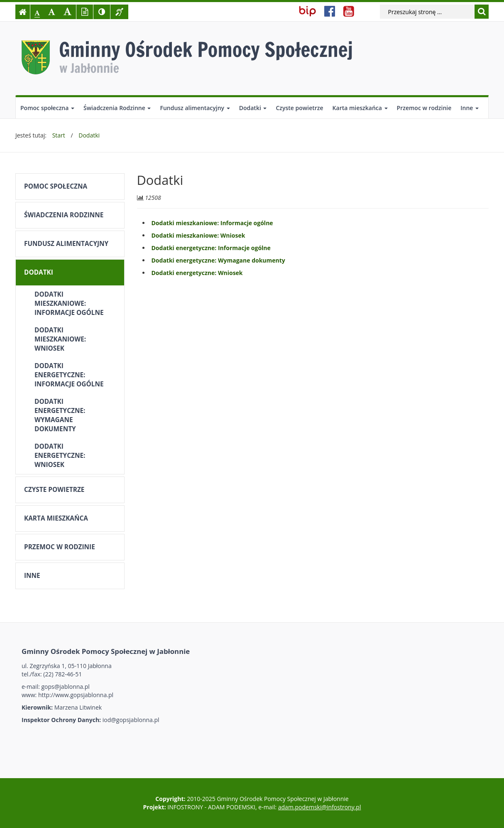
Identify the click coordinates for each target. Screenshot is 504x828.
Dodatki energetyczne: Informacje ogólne (69, 375)
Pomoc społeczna (47, 108)
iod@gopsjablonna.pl (131, 720)
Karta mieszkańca (360, 108)
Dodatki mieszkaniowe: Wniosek (60, 339)
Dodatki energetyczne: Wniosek (60, 456)
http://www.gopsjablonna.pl (76, 695)
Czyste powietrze (299, 108)
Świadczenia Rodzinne (117, 108)
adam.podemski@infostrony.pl (320, 807)
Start (59, 135)
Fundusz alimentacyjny (195, 108)
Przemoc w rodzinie (424, 108)
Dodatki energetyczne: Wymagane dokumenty (60, 415)
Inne (470, 108)
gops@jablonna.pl (66, 687)
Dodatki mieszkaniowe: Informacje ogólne (69, 303)
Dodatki (253, 108)
